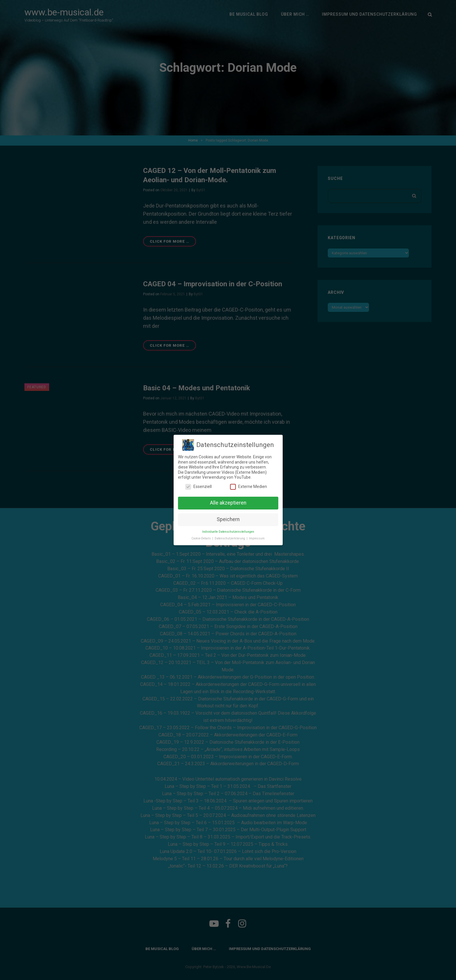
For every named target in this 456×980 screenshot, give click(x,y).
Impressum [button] (257, 538)
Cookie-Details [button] (202, 538)
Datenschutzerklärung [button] (230, 538)
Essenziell (198, 487)
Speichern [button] (228, 519)
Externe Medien (249, 487)
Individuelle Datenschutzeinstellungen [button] (228, 532)
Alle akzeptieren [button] (228, 503)
